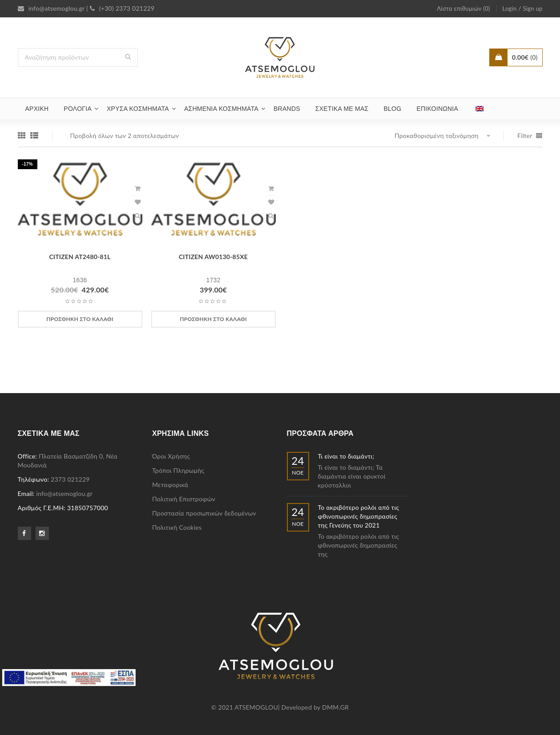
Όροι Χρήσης (171, 456)
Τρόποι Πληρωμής (178, 470)
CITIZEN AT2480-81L (80, 257)
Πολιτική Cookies (177, 527)
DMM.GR (335, 707)
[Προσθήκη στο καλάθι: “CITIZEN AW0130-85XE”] (214, 319)
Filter (525, 136)
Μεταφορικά (170, 485)
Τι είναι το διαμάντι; (346, 456)
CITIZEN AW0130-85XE (213, 257)
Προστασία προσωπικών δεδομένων (204, 513)
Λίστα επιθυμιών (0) (463, 8)
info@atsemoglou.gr (51, 8)
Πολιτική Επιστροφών (184, 499)
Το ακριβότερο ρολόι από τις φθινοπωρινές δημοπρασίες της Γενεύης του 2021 (359, 516)
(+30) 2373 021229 (122, 8)
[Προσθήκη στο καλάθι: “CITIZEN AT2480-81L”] (80, 319)
